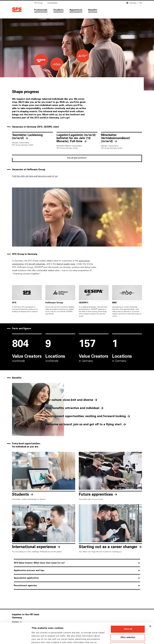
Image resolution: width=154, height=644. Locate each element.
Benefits (93, 10)
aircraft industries (37, 264)
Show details (126, 639)
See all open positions (77, 158)
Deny (128, 626)
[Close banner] (150, 607)
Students (58, 10)
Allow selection (128, 618)
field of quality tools (66, 264)
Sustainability (53, 3)
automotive (84, 261)
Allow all (128, 610)
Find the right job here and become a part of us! (35, 176)
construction (18, 264)
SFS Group (38, 3)
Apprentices (76, 10)
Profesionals (41, 10)
